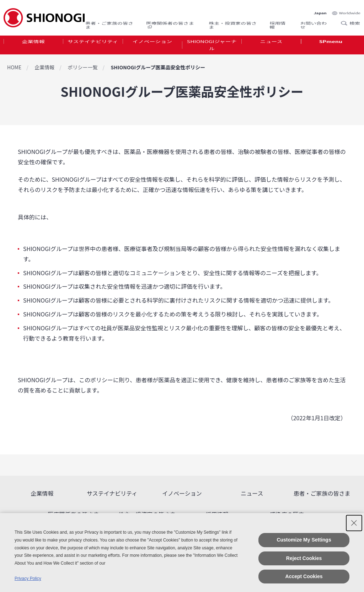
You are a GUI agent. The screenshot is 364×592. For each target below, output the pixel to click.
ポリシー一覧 (82, 67)
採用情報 (277, 20)
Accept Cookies (304, 576)
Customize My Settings (304, 540)
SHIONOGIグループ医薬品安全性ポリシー (158, 67)
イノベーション (152, 44)
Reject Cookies (304, 558)
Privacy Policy (28, 578)
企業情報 (33, 44)
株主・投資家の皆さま (233, 20)
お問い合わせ (314, 20)
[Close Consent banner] (354, 523)
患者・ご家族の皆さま (109, 20)
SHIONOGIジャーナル (212, 49)
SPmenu (331, 44)
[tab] (33, 49)
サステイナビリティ (93, 44)
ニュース (271, 44)
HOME (14, 67)
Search (346, 17)
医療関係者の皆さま (170, 20)
